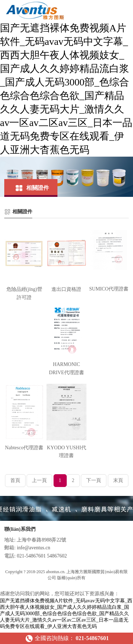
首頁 (15, 480)
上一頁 (39, 480)
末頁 (118, 480)
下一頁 (94, 480)
